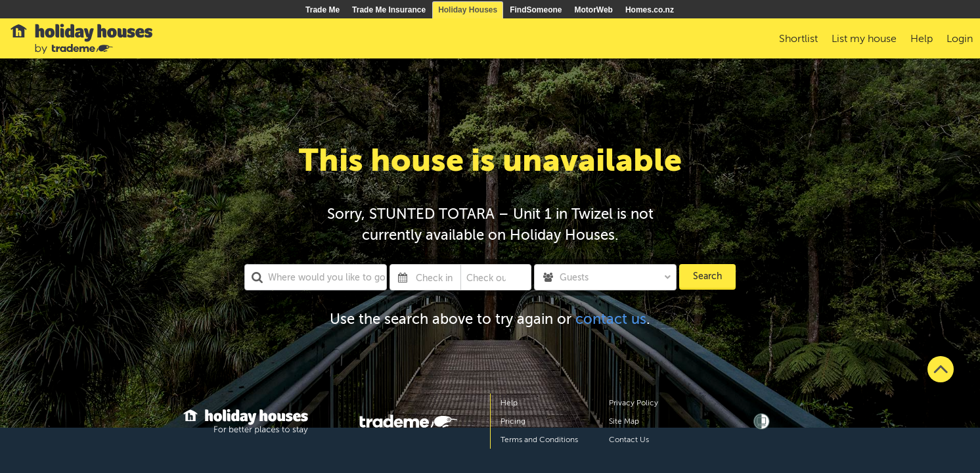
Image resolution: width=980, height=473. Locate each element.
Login (960, 39)
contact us (611, 319)
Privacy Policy (634, 403)
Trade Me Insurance (389, 10)
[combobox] (316, 277)
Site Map (624, 421)
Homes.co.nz (650, 10)
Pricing (513, 421)
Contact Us (629, 439)
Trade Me (323, 10)
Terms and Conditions (539, 439)
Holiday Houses (468, 10)
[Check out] (486, 277)
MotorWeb (594, 10)
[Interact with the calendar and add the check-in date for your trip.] (403, 277)
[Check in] (435, 277)
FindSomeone (536, 10)
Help (509, 403)
